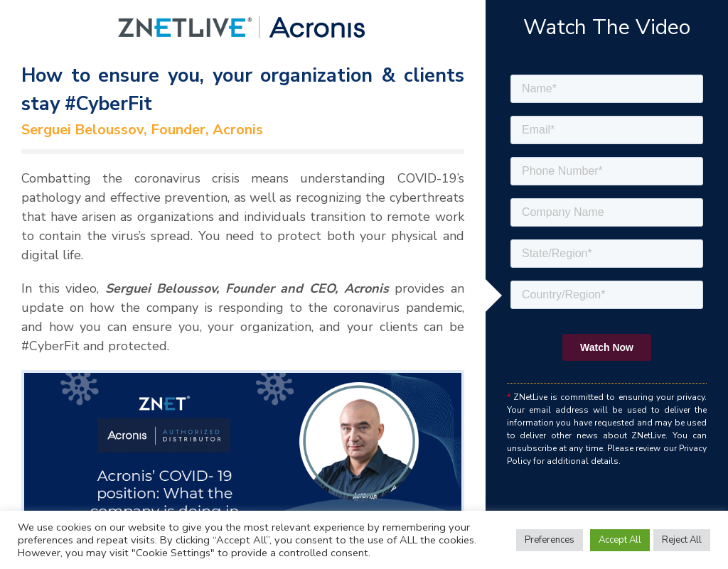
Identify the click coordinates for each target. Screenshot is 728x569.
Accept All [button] (620, 540)
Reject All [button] (682, 540)
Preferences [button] (550, 540)
